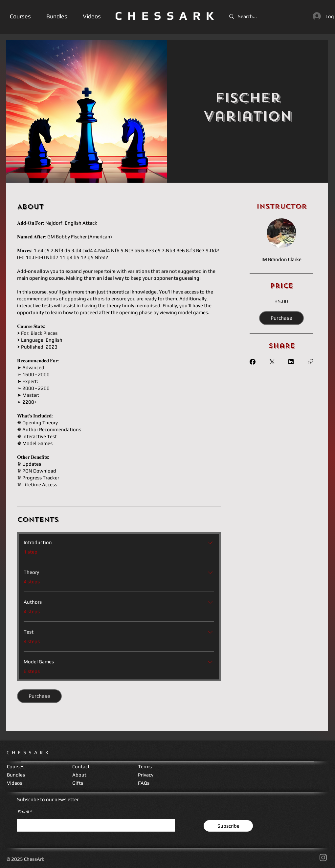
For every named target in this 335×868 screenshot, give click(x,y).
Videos (15, 783)
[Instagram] (323, 858)
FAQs (144, 783)
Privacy (146, 775)
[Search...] (249, 16)
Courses (16, 767)
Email (23, 812)
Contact (81, 767)
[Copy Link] (310, 362)
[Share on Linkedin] (291, 362)
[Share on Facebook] (253, 362)
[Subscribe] (228, 826)
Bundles (16, 775)
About (79, 775)
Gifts (78, 783)
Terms (145, 767)
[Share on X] (272, 362)
